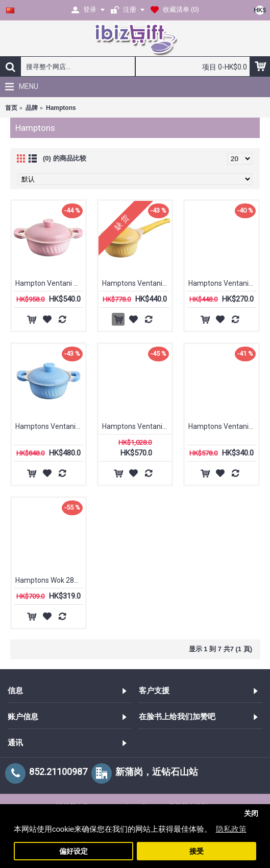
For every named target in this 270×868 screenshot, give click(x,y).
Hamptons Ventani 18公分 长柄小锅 (137, 283)
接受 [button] (197, 851)
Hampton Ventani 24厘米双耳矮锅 (50, 283)
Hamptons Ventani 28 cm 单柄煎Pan (223, 426)
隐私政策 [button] (231, 829)
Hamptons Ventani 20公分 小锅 (50, 426)
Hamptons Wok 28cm (50, 580)
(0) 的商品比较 (65, 158)
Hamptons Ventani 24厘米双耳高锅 (137, 426)
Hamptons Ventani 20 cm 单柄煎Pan (223, 283)
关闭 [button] (251, 814)
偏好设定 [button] (73, 851)
